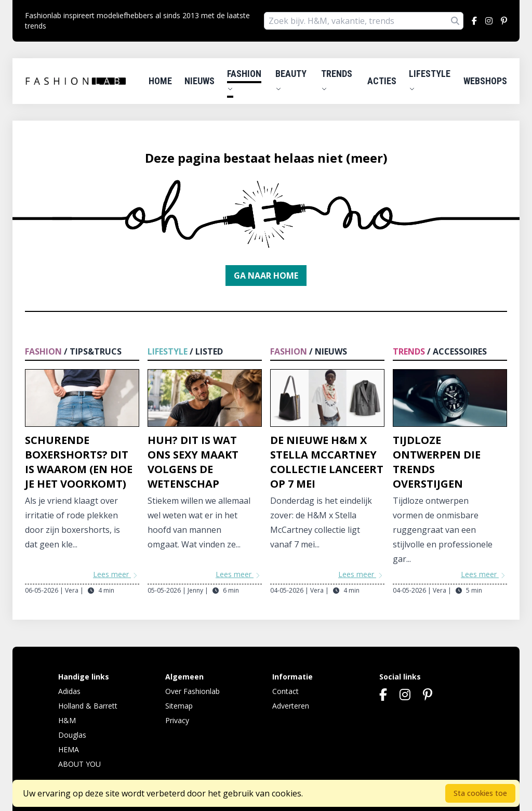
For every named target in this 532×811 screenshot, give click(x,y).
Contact (285, 691)
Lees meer (116, 574)
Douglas (72, 735)
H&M (67, 720)
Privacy (177, 720)
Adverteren (291, 706)
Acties (382, 81)
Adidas (69, 691)
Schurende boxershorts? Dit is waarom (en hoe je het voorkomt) (79, 462)
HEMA (69, 749)
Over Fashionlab (192, 691)
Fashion (244, 80)
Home (160, 81)
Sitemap (179, 706)
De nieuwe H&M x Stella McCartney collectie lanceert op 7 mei (327, 462)
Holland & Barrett (88, 706)
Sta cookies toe (480, 793)
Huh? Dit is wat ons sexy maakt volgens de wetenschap (193, 462)
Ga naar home (266, 276)
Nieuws (199, 81)
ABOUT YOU (79, 764)
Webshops (485, 81)
